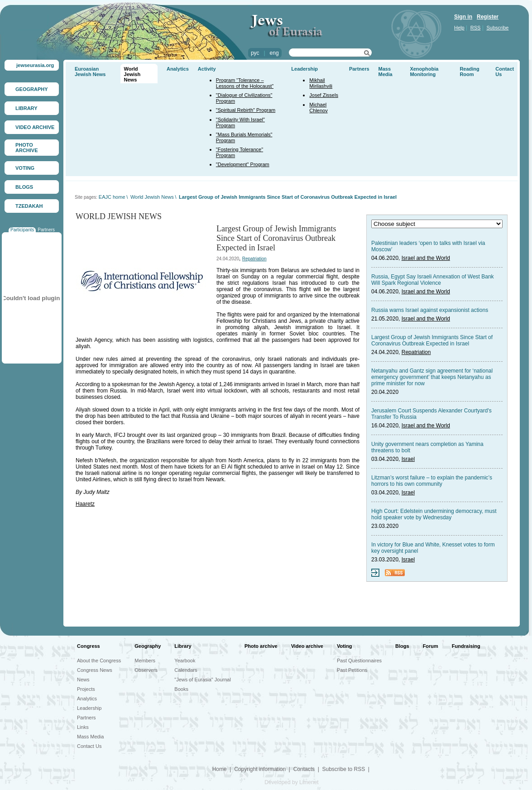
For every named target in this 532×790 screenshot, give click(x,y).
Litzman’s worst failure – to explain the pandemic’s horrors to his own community (432, 481)
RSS (476, 28)
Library (183, 646)
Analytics (178, 69)
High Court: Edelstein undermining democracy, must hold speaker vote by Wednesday (434, 514)
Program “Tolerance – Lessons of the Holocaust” (245, 83)
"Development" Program (243, 164)
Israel (408, 459)
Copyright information (260, 769)
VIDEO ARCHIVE (35, 127)
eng (274, 53)
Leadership (304, 69)
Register (488, 17)
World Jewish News (132, 74)
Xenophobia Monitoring (424, 72)
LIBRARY (26, 108)
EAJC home (112, 197)
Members (145, 661)
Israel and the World (426, 258)
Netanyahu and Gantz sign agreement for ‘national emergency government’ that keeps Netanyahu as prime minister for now (432, 377)
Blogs (402, 646)
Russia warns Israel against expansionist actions (430, 310)
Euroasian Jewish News (90, 72)
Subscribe (498, 28)
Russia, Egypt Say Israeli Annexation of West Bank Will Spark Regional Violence (433, 280)
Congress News (95, 670)
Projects (86, 689)
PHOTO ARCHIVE (27, 148)
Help (459, 28)
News (83, 680)
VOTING (25, 168)
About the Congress (99, 661)
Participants (22, 230)
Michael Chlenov (318, 108)
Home (220, 769)
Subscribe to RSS (343, 769)
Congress (89, 646)
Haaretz (85, 504)
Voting (344, 646)
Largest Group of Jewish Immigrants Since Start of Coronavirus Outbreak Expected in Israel (288, 197)
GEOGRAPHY (32, 89)
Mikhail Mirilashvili (321, 83)
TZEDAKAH (29, 206)
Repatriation (254, 259)
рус (255, 53)
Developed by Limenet (291, 782)
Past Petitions (352, 670)
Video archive (307, 646)
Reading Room (469, 72)
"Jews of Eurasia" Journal (203, 680)
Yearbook (185, 661)
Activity (207, 69)
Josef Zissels (324, 95)
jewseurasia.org (35, 65)
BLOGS (24, 187)
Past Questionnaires (359, 661)
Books (181, 689)
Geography (148, 646)
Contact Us (89, 746)
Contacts (304, 769)
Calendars (186, 670)
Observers (146, 670)
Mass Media (386, 72)
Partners (46, 230)
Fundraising (466, 646)
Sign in (463, 17)
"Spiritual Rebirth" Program (246, 110)
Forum (431, 646)
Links (83, 727)
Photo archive (261, 646)
